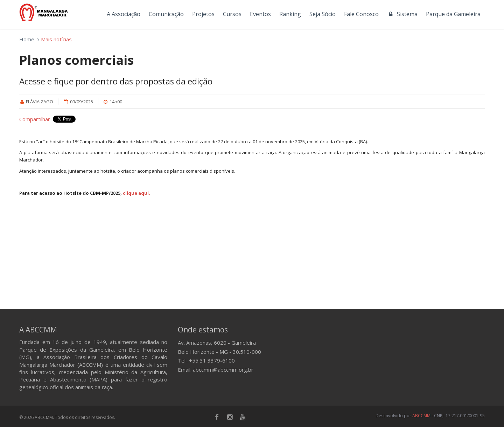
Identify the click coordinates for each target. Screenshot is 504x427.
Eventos (260, 14)
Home (27, 39)
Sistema (402, 14)
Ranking (290, 14)
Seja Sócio (323, 14)
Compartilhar (35, 119)
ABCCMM (421, 416)
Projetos (203, 14)
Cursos (232, 14)
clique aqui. (136, 193)
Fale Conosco (361, 14)
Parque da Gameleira (453, 14)
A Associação (124, 14)
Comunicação (166, 14)
